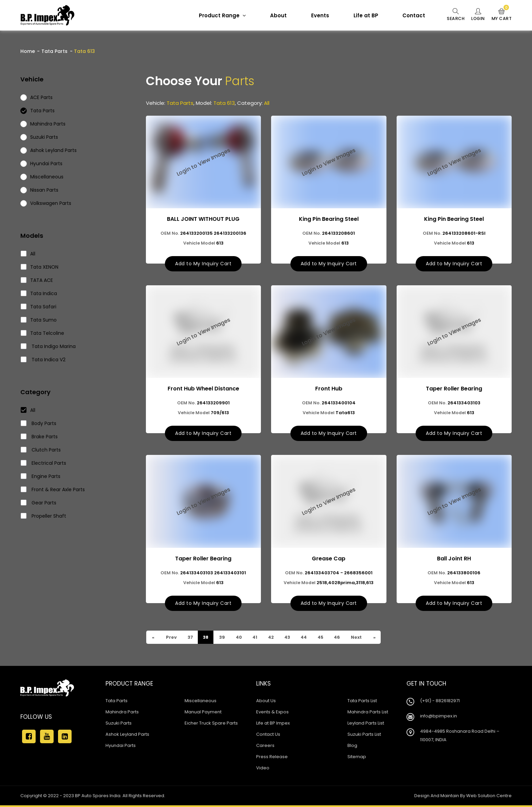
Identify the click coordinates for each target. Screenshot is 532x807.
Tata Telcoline (43, 333)
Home (28, 51)
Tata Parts (54, 51)
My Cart (501, 15)
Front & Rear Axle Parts (53, 489)
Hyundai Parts (121, 747)
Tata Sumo (39, 320)
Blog (352, 747)
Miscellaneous (201, 702)
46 (345, 639)
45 (327, 639)
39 (224, 639)
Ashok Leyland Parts (127, 736)
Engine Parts (41, 476)
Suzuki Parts (119, 725)
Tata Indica (39, 293)
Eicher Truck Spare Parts (211, 725)
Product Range (219, 15)
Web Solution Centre (489, 797)
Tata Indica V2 (43, 360)
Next (365, 639)
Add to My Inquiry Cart (203, 264)
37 (191, 639)
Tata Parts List (362, 702)
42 (275, 639)
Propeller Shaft (44, 516)
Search (452, 15)
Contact (410, 15)
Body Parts (39, 423)
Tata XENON (40, 267)
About (275, 15)
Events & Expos (272, 714)
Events (316, 15)
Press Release (272, 758)
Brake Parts (39, 437)
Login (476, 15)
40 (241, 639)
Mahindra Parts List (368, 714)
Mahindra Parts (122, 714)
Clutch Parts (41, 450)
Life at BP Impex (273, 725)
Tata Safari (39, 307)
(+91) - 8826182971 (440, 702)
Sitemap (357, 758)
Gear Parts (39, 503)
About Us (266, 702)
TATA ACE (37, 280)
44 (310, 639)
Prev (172, 639)
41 (258, 639)
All (28, 254)
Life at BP (362, 15)
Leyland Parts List (366, 725)
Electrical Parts (44, 463)
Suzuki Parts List (364, 736)
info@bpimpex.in (439, 718)
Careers (265, 747)
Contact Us (268, 736)
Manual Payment (203, 714)
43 (292, 639)
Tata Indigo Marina (48, 346)
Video (263, 770)
